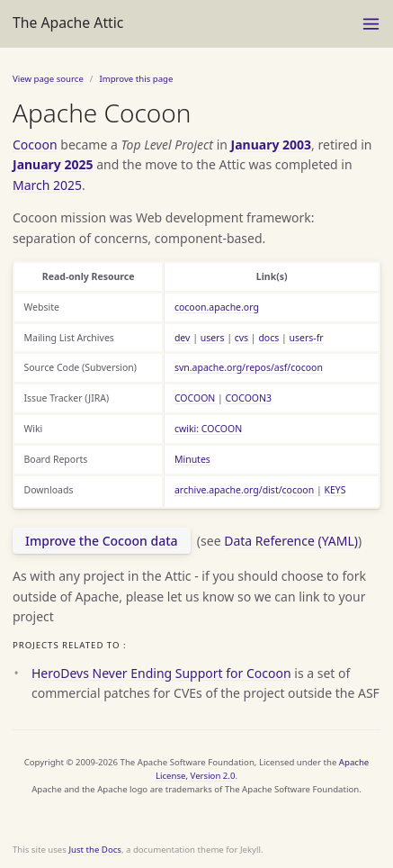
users (213, 338)
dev (183, 338)
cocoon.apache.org (217, 307)
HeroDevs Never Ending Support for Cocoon (161, 673)
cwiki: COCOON (208, 429)
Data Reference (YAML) (291, 541)
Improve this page (136, 79)
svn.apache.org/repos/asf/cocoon (249, 367)
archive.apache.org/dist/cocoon (244, 490)
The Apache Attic (68, 23)
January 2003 (272, 145)
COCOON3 (249, 398)
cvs (241, 338)
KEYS (335, 490)
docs (268, 338)
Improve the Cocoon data (102, 541)
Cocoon (35, 145)
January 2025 (53, 164)
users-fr (307, 338)
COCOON (195, 398)
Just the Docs (95, 850)
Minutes (192, 459)
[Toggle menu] (371, 24)
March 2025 (47, 185)
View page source (48, 79)
